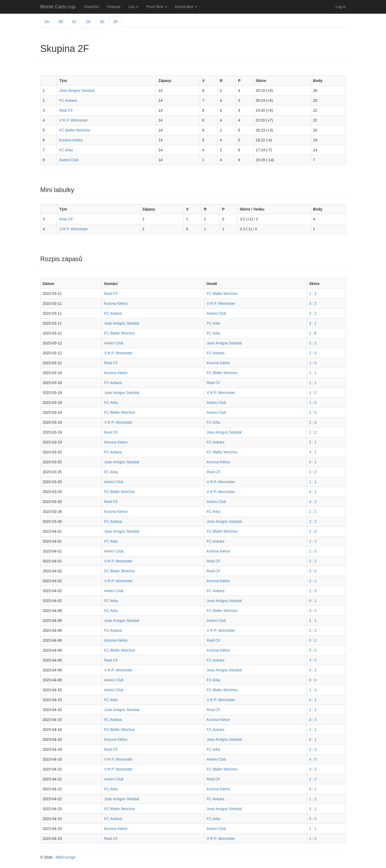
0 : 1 (313, 462)
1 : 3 (313, 541)
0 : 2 (313, 640)
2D (88, 22)
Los (133, 7)
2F (116, 22)
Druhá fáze (186, 7)
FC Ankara (68, 100)
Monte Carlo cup (58, 7)
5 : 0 (313, 650)
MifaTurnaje (66, 857)
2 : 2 (313, 521)
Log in (341, 7)
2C (74, 22)
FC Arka (66, 150)
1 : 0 (313, 363)
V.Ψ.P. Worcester (73, 120)
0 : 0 (313, 680)
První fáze (157, 7)
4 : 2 (313, 502)
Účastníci (91, 7)
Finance (114, 7)
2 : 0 (313, 353)
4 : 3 (313, 720)
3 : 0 (313, 571)
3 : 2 (313, 303)
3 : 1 (313, 323)
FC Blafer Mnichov (75, 130)
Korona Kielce (71, 140)
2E (102, 22)
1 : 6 (313, 333)
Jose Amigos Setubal (77, 91)
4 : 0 (313, 759)
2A (47, 22)
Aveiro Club (69, 160)
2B (60, 22)
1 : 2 (313, 294)
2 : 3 (313, 591)
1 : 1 (313, 373)
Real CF (66, 110)
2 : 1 (313, 343)
